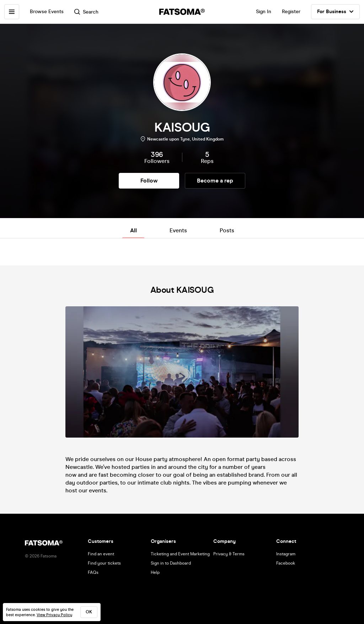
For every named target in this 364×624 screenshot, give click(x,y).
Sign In (264, 12)
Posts (227, 230)
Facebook (286, 563)
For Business (335, 12)
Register (291, 12)
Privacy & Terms (229, 554)
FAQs (93, 572)
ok (89, 612)
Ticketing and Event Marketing (180, 554)
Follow (149, 181)
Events (178, 230)
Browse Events (47, 12)
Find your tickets (104, 563)
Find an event (101, 554)
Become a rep (215, 181)
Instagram (286, 554)
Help (155, 572)
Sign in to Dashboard (171, 563)
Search (86, 12)
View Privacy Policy (54, 615)
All (133, 230)
